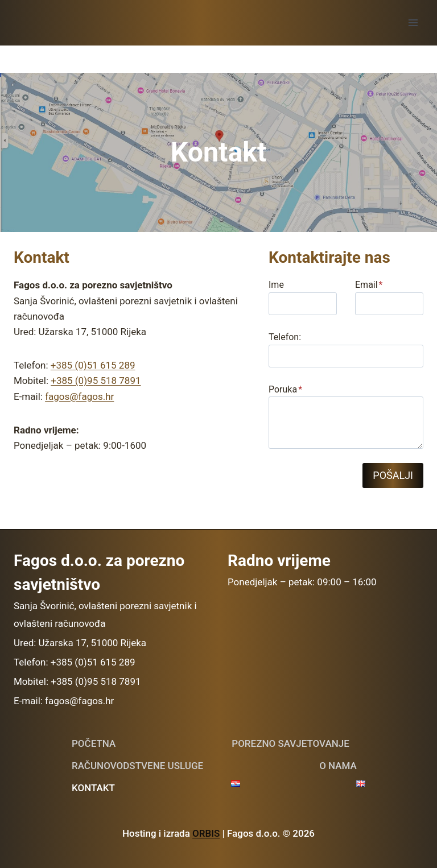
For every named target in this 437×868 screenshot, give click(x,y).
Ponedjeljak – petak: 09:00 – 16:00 (302, 582)
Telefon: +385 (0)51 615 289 (75, 662)
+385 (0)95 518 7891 (96, 381)
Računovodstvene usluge (137, 766)
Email (369, 285)
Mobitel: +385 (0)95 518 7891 (77, 681)
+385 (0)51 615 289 (93, 365)
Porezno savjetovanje (290, 743)
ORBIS (206, 833)
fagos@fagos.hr (79, 396)
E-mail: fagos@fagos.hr (64, 701)
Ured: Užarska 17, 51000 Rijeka (80, 643)
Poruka (285, 389)
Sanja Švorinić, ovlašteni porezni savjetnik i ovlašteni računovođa (105, 615)
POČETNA (94, 743)
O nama (338, 766)
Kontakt (93, 788)
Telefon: (285, 337)
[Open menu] (413, 22)
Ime (276, 285)
